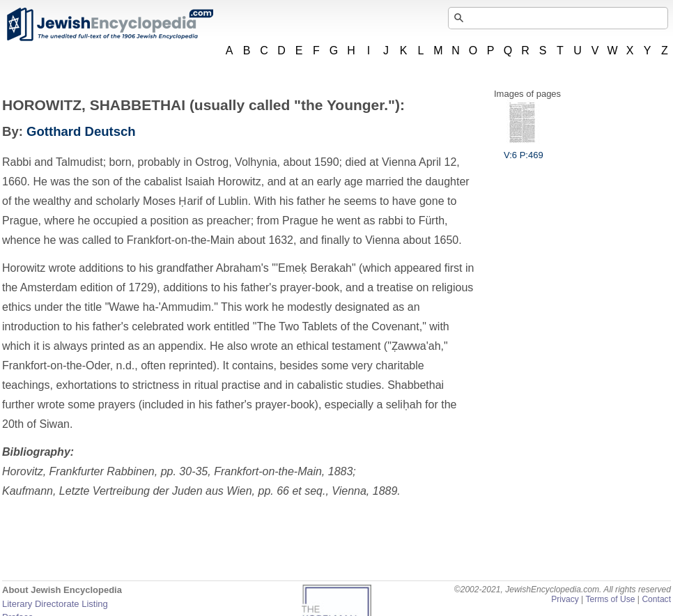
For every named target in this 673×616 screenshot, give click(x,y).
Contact (656, 599)
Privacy (565, 599)
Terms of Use (610, 599)
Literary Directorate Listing (55, 604)
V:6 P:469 (524, 150)
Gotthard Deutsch (81, 131)
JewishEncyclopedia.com (109, 24)
